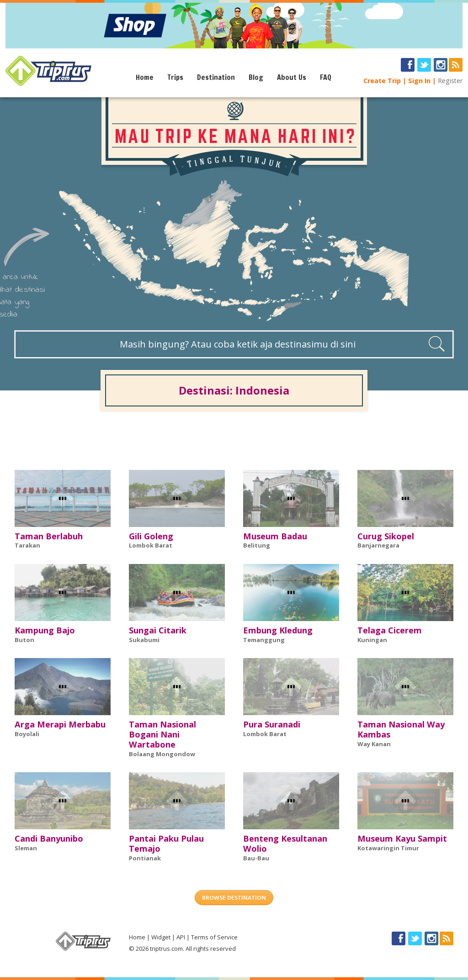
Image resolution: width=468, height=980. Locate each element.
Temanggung (264, 640)
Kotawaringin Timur (388, 848)
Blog (256, 77)
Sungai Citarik (158, 630)
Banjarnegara (378, 545)
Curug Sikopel (386, 536)
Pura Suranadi (272, 724)
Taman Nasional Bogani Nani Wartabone (162, 734)
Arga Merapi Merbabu (60, 724)
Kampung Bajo (45, 630)
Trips (175, 77)
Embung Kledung (278, 630)
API (181, 937)
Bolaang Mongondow (162, 754)
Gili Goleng (151, 536)
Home (145, 77)
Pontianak (145, 858)
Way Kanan (374, 744)
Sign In (419, 81)
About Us (292, 77)
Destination (216, 77)
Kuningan (372, 640)
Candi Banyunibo (49, 838)
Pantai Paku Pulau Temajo (166, 843)
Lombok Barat (151, 545)
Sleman (26, 848)
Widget (161, 937)
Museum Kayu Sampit (402, 838)
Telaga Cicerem (390, 630)
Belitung (257, 545)
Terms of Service (214, 937)
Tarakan (27, 545)
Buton (24, 640)
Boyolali (27, 734)
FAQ (326, 77)
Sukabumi (144, 640)
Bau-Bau (256, 858)
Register (450, 81)
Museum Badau (275, 536)
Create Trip (382, 81)
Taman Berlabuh (49, 536)
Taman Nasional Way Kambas (401, 729)
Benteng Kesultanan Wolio (285, 843)
